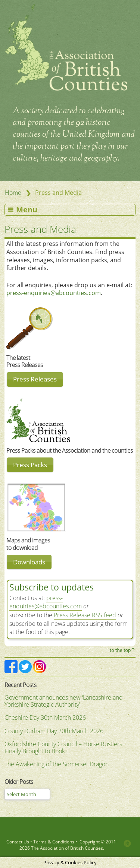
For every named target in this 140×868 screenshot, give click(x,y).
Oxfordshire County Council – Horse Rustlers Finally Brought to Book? (63, 748)
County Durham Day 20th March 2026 (54, 731)
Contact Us (18, 842)
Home (13, 193)
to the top (120, 650)
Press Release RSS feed (85, 615)
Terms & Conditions (54, 842)
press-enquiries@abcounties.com (54, 293)
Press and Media (40, 229)
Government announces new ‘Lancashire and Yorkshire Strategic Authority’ (64, 701)
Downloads (29, 562)
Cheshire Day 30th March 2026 (45, 717)
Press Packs (30, 465)
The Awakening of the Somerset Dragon (57, 764)
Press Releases (35, 379)
